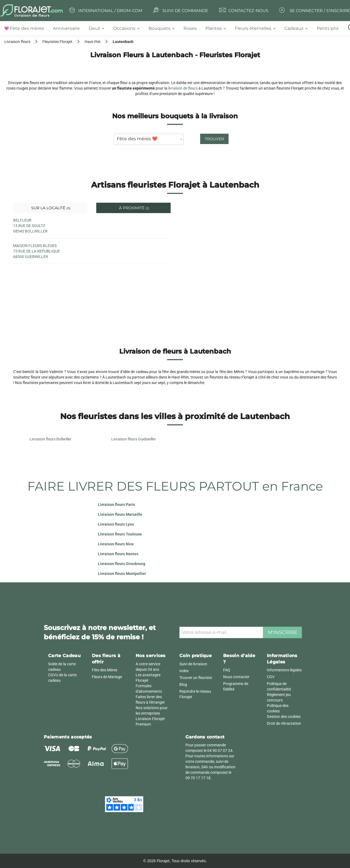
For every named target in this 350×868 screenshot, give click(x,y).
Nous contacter (236, 677)
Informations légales (284, 670)
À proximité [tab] (134, 208)
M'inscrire (282, 632)
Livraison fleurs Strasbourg (122, 564)
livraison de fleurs (183, 88)
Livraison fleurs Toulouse (120, 534)
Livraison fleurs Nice (116, 544)
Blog (183, 684)
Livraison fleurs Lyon (116, 524)
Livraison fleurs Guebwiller (134, 439)
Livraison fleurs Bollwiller (50, 439)
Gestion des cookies (284, 717)
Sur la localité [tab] (50, 208)
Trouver (214, 139)
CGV (271, 677)
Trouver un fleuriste (196, 678)
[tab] (26, 29)
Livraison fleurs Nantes (118, 554)
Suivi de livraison (193, 664)
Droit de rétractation (284, 723)
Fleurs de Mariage (107, 677)
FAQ (227, 670)
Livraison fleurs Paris (116, 505)
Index (184, 671)
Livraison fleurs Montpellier (122, 574)
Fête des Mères (105, 670)
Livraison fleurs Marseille (120, 514)
